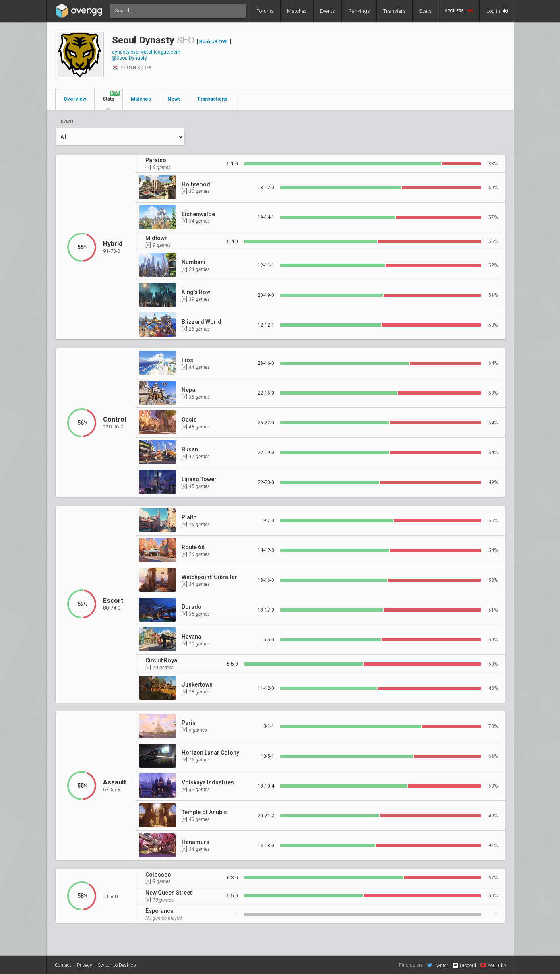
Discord (464, 966)
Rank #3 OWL (214, 42)
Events (328, 11)
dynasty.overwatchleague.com (146, 52)
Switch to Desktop (117, 965)
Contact (63, 965)
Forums (265, 11)
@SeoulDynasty (129, 58)
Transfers (395, 11)
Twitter (438, 965)
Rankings (359, 11)
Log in (497, 11)
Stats (425, 11)
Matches (297, 11)
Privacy (85, 965)
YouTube (493, 965)
